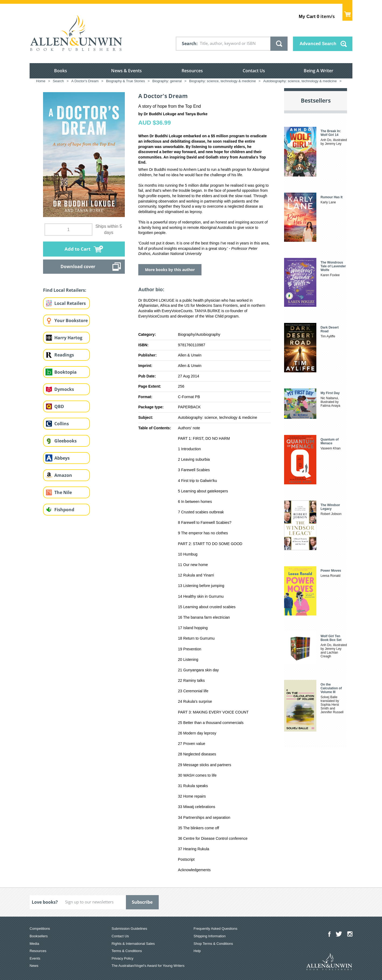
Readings (64, 355)
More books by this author (170, 270)
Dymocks (64, 389)
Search (189, 44)
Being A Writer (319, 71)
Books (61, 71)
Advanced (318, 44)
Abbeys (62, 458)
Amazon (63, 475)
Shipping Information (210, 936)
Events (35, 958)
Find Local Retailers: (65, 290)
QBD (59, 406)
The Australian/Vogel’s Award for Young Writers (148, 966)
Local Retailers (70, 303)
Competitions (40, 929)
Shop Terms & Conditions (213, 944)
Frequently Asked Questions (216, 929)
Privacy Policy (123, 958)
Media (34, 944)
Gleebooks (66, 441)
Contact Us (254, 71)
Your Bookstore (71, 320)
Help (197, 951)
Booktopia (66, 372)
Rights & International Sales (133, 944)
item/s (317, 16)
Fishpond (64, 510)
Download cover (78, 266)
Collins (62, 424)
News (34, 966)
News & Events (126, 71)
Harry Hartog (68, 338)
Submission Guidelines (129, 929)
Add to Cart (77, 249)
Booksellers (39, 936)
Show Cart (347, 12)
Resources (192, 71)
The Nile (63, 492)
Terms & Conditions (127, 951)
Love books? (45, 902)
